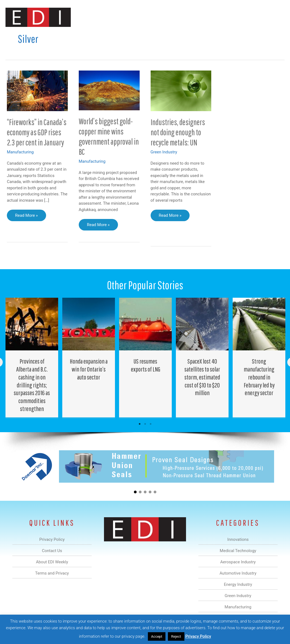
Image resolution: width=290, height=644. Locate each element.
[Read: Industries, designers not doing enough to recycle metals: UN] (181, 91)
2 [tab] (145, 424)
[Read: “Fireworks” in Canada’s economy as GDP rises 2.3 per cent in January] (37, 91)
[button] (276, 37)
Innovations (56, 37)
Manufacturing (207, 37)
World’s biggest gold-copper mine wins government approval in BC (109, 136)
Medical (81, 37)
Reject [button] (176, 636)
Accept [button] (157, 636)
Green (180, 37)
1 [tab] (140, 424)
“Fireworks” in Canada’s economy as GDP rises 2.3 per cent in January (37, 132)
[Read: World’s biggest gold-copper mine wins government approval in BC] (109, 90)
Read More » (26, 217)
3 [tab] (151, 424)
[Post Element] (32, 358)
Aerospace (106, 37)
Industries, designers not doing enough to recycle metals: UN (178, 132)
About (234, 37)
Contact (256, 37)
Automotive (134, 37)
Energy (159, 37)
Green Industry (164, 152)
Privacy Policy (198, 636)
